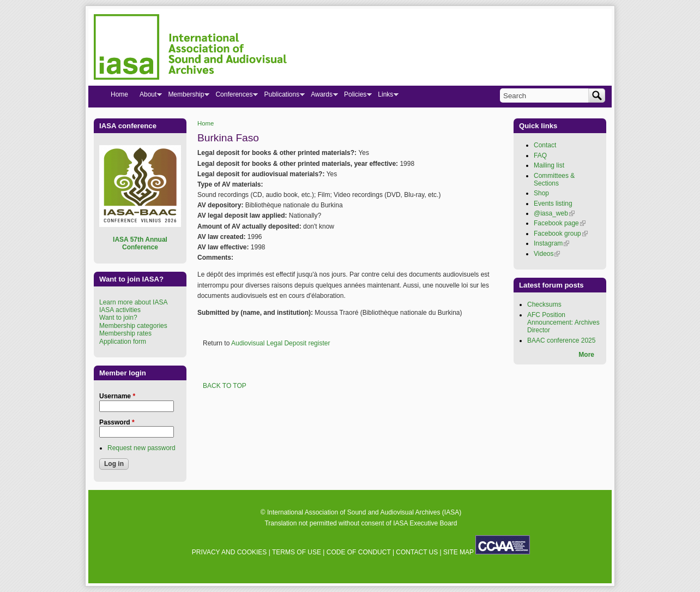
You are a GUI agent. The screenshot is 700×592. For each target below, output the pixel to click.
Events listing (553, 204)
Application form (123, 342)
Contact (545, 145)
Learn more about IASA (133, 302)
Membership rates (125, 333)
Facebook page (560, 223)
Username (117, 396)
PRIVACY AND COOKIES (230, 552)
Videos (547, 254)
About (148, 97)
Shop (541, 193)
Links (385, 97)
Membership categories (133, 326)
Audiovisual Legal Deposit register (280, 343)
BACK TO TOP (225, 386)
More (586, 355)
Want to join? (118, 318)
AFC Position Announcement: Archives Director (563, 323)
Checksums (544, 304)
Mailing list (549, 165)
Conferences (234, 97)
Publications (281, 97)
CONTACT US (417, 552)
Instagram (551, 243)
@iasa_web (554, 213)
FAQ (540, 156)
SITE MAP (458, 552)
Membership (186, 97)
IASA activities (120, 310)
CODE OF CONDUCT (359, 552)
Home (206, 123)
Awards (321, 97)
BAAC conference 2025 (561, 340)
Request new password (141, 448)
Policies (355, 97)
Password (117, 422)
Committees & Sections (554, 180)
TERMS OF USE (297, 552)
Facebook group (561, 234)
